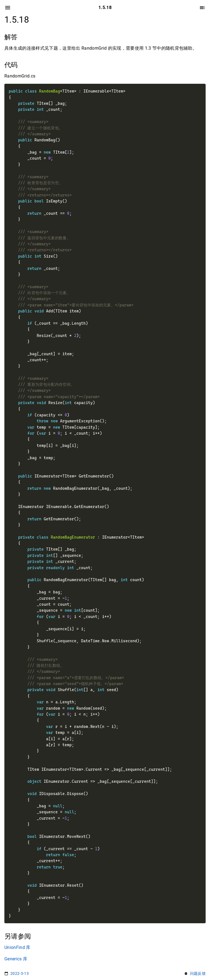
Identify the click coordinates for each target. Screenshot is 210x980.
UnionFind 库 (17, 947)
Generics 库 (16, 959)
